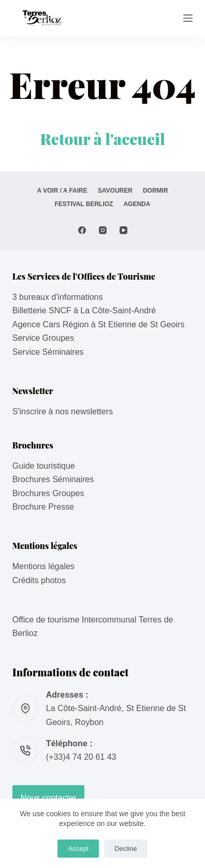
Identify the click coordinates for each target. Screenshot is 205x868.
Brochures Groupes (48, 493)
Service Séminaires (48, 352)
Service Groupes (43, 338)
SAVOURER (115, 191)
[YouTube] (123, 230)
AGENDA (137, 204)
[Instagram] (103, 230)
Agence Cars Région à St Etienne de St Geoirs (99, 324)
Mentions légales (43, 566)
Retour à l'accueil (102, 139)
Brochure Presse (43, 507)
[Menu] (188, 18)
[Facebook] (82, 230)
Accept (78, 849)
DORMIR (156, 191)
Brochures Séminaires (53, 479)
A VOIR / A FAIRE (62, 191)
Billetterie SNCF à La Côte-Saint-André (84, 310)
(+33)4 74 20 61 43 (81, 757)
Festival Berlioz (84, 204)
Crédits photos (39, 580)
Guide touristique (44, 466)
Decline (126, 849)
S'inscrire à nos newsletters (63, 411)
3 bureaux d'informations (58, 297)
